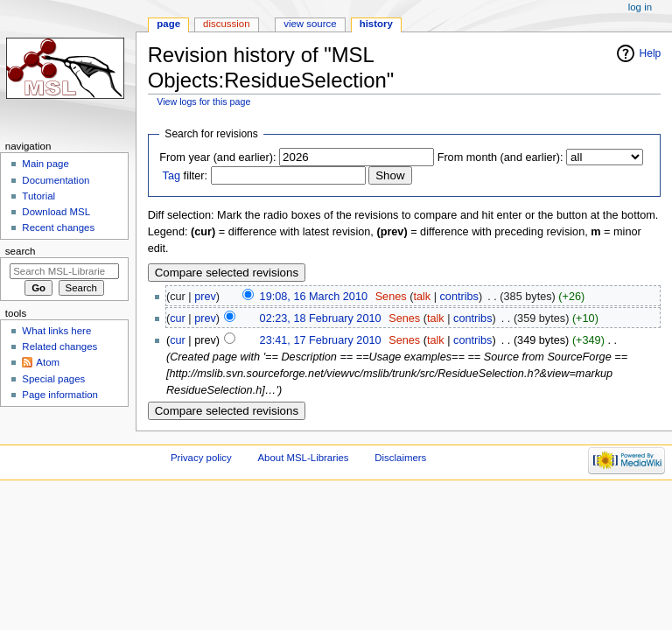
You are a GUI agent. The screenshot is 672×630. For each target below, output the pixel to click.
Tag (171, 176)
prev (205, 297)
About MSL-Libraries (303, 458)
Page (168, 24)
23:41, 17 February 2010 (321, 340)
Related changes (59, 346)
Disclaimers (400, 458)
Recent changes (58, 227)
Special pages (53, 379)
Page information (60, 395)
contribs (459, 297)
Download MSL (56, 212)
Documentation (56, 180)
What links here (56, 331)
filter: (185, 176)
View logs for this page (203, 101)
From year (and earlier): (217, 157)
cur (178, 318)
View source (310, 24)
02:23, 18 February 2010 (321, 318)
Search (21, 251)
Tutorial (38, 196)
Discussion (226, 24)
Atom (48, 362)
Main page (45, 164)
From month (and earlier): (500, 157)
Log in (640, 7)
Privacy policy (201, 458)
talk (422, 297)
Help (651, 53)
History (376, 24)
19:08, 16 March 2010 (314, 297)
